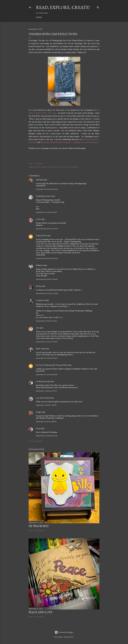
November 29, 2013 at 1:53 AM (46, 321)
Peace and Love (41, 612)
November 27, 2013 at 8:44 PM (47, 189)
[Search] (98, 7)
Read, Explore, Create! (63, 7)
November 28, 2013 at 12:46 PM (47, 293)
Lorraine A (40, 300)
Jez (37, 328)
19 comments (39, 617)
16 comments (39, 531)
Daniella (39, 180)
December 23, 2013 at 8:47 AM (47, 436)
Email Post (38, 163)
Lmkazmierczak (43, 381)
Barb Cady (40, 349)
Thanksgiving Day (53, 167)
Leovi (38, 219)
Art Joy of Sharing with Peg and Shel (52, 365)
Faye (38, 428)
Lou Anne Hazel (43, 398)
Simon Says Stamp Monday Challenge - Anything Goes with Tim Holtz (69, 142)
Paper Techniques (40, 167)
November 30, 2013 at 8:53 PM (47, 375)
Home (39, 17)
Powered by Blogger (64, 632)
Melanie (39, 265)
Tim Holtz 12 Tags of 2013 (70, 167)
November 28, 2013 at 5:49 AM (47, 258)
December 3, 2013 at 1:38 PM (46, 422)
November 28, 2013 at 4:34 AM (47, 229)
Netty (39, 286)
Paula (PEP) (41, 236)
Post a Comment (36, 441)
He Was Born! (39, 526)
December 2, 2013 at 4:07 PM (46, 391)
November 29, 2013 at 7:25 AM (47, 342)
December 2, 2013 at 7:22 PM (46, 405)
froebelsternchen (43, 196)
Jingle (39, 412)
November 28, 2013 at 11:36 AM (47, 279)
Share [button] (31, 163)
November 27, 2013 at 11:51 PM (46, 212)
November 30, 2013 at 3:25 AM (47, 358)
